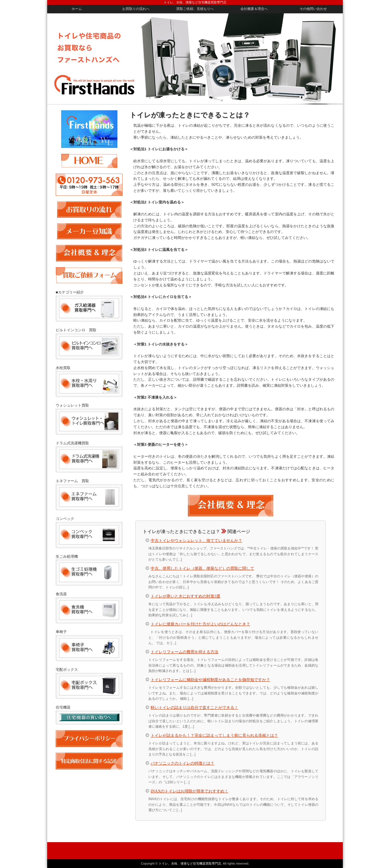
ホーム (77, 9)
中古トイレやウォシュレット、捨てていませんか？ (196, 540)
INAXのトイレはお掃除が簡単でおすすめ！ (189, 791)
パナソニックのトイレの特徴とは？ (182, 763)
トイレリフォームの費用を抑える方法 (184, 651)
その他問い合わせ (313, 9)
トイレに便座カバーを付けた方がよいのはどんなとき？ (200, 624)
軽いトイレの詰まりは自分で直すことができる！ (194, 707)
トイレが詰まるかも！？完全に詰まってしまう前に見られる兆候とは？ (214, 735)
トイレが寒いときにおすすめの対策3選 (185, 596)
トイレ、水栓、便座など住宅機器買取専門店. (190, 863)
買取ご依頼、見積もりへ (195, 9)
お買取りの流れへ (136, 9)
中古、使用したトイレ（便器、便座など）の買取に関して (202, 568)
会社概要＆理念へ (254, 9)
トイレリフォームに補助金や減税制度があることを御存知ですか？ (210, 679)
